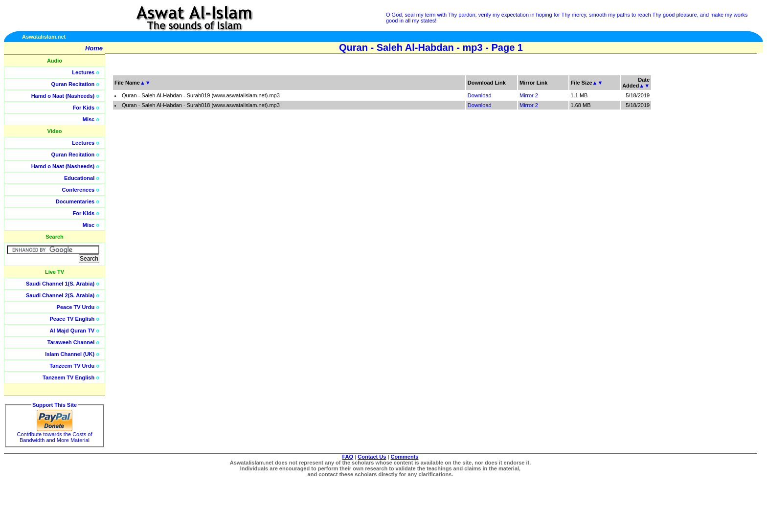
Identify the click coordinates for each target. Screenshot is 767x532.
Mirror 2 (529, 95)
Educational (79, 178)
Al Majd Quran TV (72, 331)
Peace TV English (72, 319)
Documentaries (75, 201)
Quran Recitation (73, 84)
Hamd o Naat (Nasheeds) (63, 96)
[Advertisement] (721, 220)
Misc (89, 119)
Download (480, 95)
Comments (405, 457)
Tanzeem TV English (68, 377)
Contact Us (372, 457)
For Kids (84, 108)
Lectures (83, 72)
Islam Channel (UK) (70, 354)
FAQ (348, 457)
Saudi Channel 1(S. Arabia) (60, 284)
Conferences (79, 190)
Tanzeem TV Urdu (72, 366)
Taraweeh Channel (71, 342)
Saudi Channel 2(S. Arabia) (60, 295)
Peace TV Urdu (76, 307)
